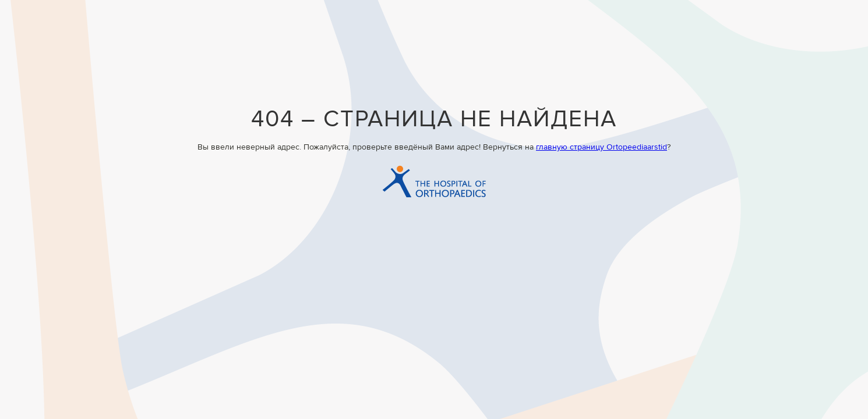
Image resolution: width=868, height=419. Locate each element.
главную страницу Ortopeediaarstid (601, 147)
